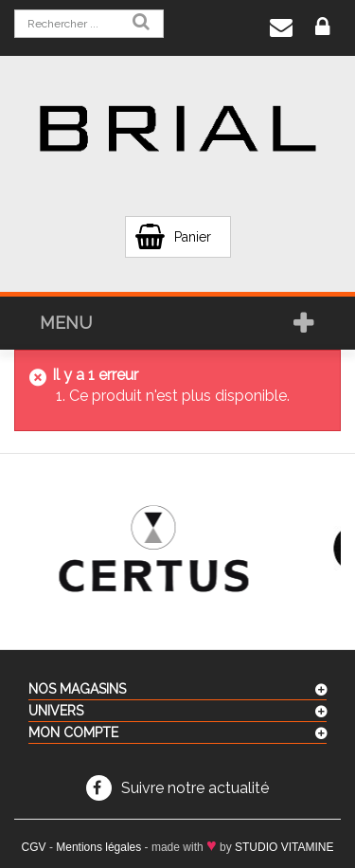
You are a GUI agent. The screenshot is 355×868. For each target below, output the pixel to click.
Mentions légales (98, 847)
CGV (34, 847)
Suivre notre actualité (195, 788)
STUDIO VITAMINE (284, 847)
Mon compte (73, 732)
